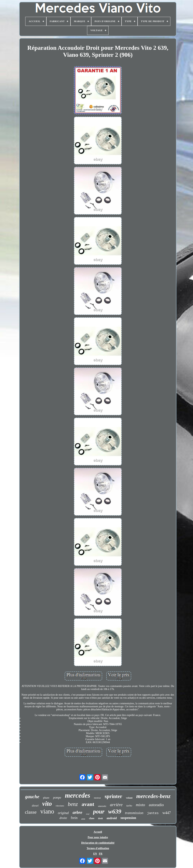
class (92, 818)
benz (73, 804)
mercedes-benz (153, 796)
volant (129, 798)
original (63, 813)
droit (100, 818)
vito (47, 804)
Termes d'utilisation (98, 848)
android (112, 818)
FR (101, 854)
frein (74, 818)
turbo (129, 806)
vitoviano (60, 806)
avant (88, 804)
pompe (57, 798)
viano (47, 811)
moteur (97, 798)
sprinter (113, 796)
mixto (141, 805)
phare (46, 798)
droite (63, 818)
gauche (32, 797)
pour (99, 812)
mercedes (77, 795)
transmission (134, 813)
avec (83, 819)
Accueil (98, 832)
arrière (116, 805)
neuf (88, 814)
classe (31, 812)
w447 (167, 813)
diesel (35, 806)
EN (95, 854)
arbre (77, 812)
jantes (153, 813)
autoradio (156, 805)
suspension (128, 818)
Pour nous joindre (98, 837)
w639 (115, 811)
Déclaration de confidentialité (98, 843)
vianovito (102, 806)
